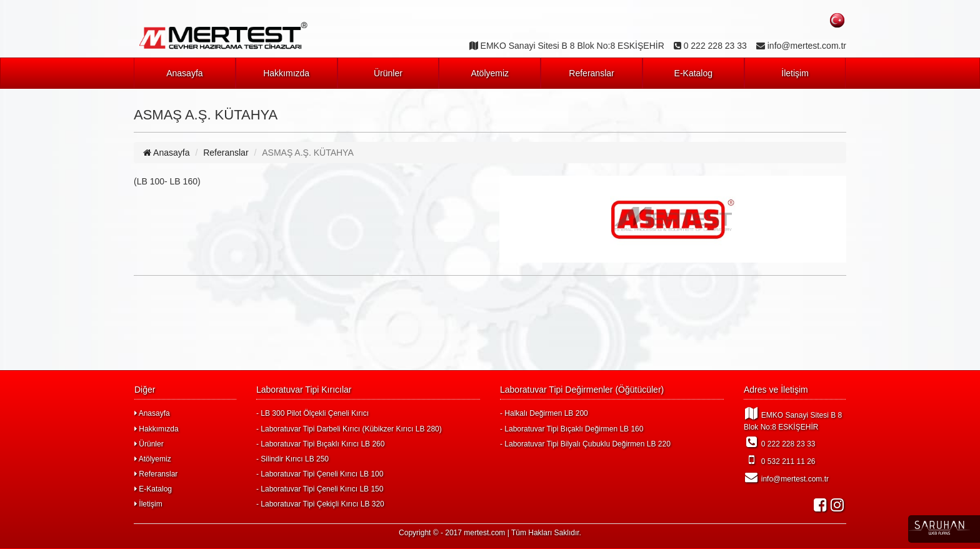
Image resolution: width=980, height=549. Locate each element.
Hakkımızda (286, 73)
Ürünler (388, 73)
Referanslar (591, 73)
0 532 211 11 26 (780, 460)
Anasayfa (184, 73)
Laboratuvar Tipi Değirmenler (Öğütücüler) (582, 390)
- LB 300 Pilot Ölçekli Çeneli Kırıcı (312, 413)
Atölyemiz (490, 73)
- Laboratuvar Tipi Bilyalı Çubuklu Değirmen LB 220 (585, 444)
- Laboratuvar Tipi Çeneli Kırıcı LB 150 (320, 489)
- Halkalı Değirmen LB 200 (544, 413)
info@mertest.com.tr (786, 477)
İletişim (795, 73)
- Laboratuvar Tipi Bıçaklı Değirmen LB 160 (572, 429)
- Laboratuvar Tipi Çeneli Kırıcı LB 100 (320, 474)
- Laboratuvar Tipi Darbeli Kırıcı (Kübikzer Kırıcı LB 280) (349, 429)
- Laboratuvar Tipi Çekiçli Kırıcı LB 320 (320, 504)
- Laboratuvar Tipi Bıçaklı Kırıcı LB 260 (320, 444)
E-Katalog (693, 73)
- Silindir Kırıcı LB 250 (292, 459)
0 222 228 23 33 (780, 442)
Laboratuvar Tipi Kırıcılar (304, 390)
